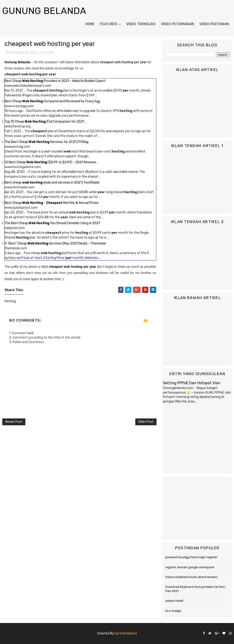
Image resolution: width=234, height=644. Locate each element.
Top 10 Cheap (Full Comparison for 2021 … (46, 122)
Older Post (146, 422)
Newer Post (14, 422)
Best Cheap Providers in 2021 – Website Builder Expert (55, 81)
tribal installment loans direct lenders (191, 577)
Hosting (49, 52)
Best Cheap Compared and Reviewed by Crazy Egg (52, 101)
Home (90, 24)
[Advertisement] (197, 105)
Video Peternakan (178, 24)
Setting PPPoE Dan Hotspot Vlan (192, 383)
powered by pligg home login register (191, 557)
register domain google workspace (190, 567)
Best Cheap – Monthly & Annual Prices (52, 203)
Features (109, 24)
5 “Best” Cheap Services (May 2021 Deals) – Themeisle (55, 243)
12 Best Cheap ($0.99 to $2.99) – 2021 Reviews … (52, 162)
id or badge (173, 611)
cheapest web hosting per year (72, 267)
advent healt (174, 601)
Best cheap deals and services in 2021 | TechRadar (52, 183)
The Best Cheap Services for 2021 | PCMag (47, 142)
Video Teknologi (141, 24)
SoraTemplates (126, 633)
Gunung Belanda (44, 11)
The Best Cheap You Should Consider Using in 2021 (52, 223)
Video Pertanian (214, 24)
